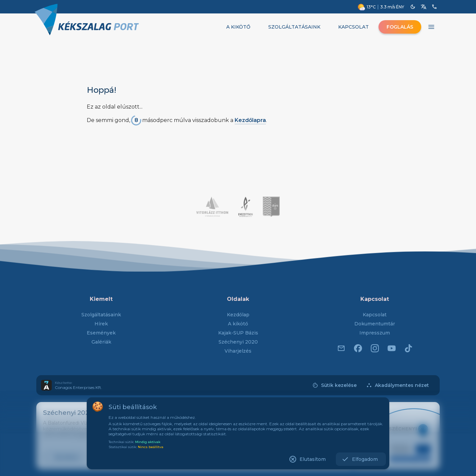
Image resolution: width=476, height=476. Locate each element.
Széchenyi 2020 (238, 342)
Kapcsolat (375, 315)
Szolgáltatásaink (101, 315)
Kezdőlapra (250, 120)
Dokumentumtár (375, 324)
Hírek (101, 324)
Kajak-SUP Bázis (238, 333)
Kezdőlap (238, 315)
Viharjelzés (238, 351)
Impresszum (375, 333)
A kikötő (238, 324)
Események (101, 333)
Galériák (101, 342)
